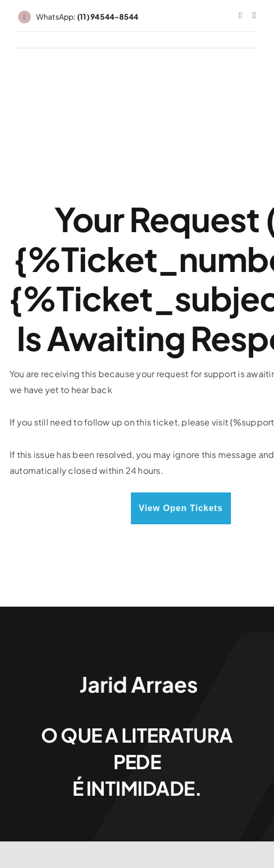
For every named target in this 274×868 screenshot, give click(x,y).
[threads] (254, 15)
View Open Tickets (181, 508)
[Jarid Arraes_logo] (137, 674)
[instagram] (240, 15)
